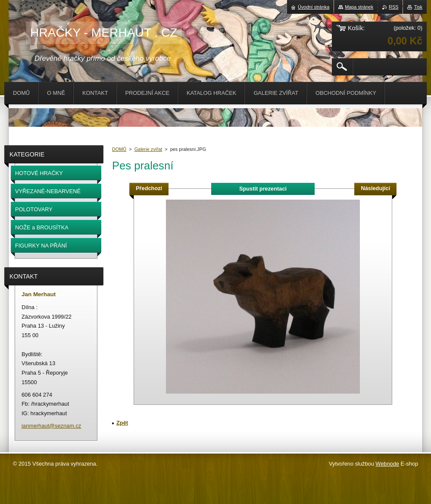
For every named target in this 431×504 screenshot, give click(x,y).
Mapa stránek (359, 7)
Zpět (122, 423)
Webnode (387, 464)
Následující (375, 188)
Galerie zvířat (148, 149)
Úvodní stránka (314, 7)
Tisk (418, 7)
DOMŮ (119, 149)
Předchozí (149, 188)
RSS (394, 7)
